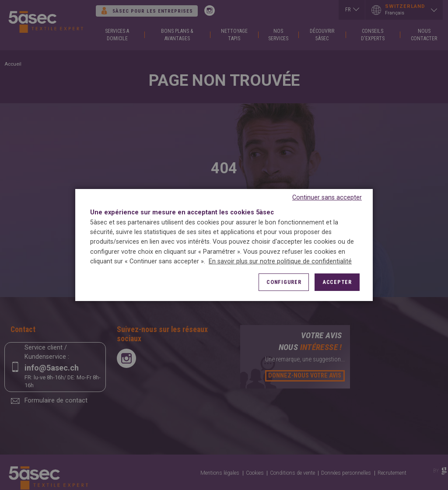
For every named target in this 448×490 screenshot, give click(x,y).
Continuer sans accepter (327, 198)
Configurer (284, 282)
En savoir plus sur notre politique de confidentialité (280, 261)
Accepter (337, 282)
